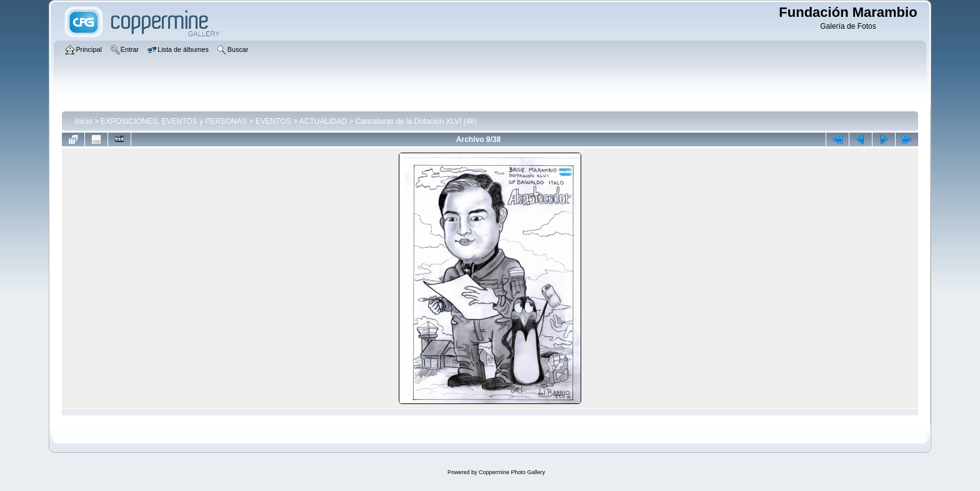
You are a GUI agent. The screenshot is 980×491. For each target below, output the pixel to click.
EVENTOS (273, 121)
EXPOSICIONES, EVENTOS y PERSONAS (174, 121)
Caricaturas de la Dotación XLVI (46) (416, 121)
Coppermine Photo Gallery (512, 472)
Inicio (83, 121)
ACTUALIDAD (323, 121)
